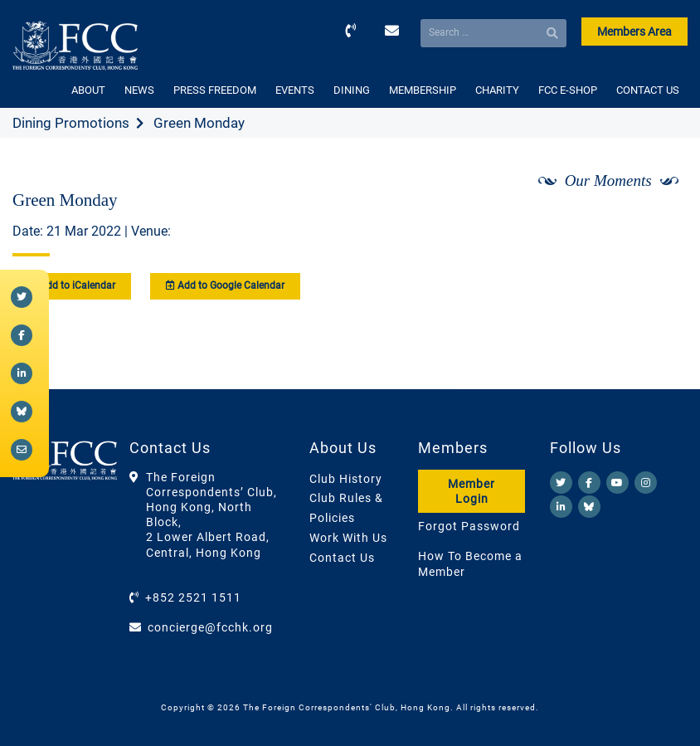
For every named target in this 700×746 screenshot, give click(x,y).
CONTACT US (648, 90)
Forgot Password (469, 526)
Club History (346, 479)
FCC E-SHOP (568, 90)
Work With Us (348, 538)
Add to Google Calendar (225, 285)
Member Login (472, 491)
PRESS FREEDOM (215, 90)
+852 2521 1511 (193, 597)
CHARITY (497, 90)
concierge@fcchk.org (210, 627)
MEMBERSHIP (423, 90)
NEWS (139, 90)
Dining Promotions (71, 123)
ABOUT (88, 90)
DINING (352, 90)
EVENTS (295, 90)
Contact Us (342, 558)
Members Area (634, 32)
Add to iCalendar (72, 285)
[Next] (657, 225)
